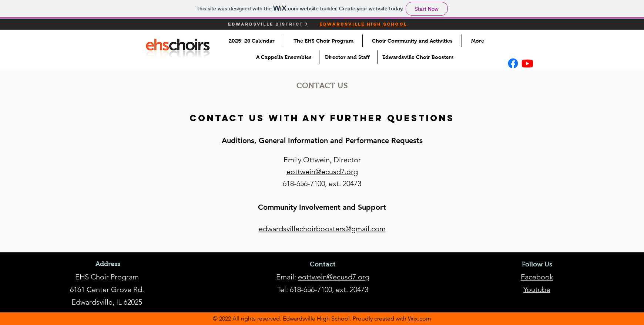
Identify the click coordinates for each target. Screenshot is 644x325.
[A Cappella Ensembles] (285, 57)
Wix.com (420, 319)
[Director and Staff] (349, 57)
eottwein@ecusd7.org (334, 277)
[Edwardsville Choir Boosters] (420, 57)
